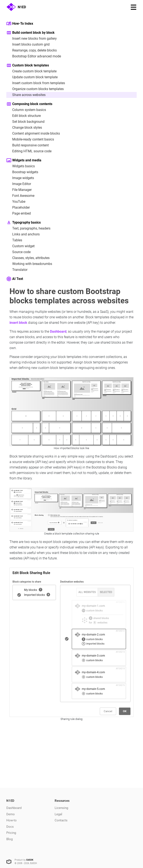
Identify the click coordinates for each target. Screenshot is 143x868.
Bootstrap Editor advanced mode (34, 56)
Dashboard (58, 331)
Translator (17, 270)
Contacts (61, 820)
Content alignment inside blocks (33, 134)
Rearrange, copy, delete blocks (32, 50)
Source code (18, 252)
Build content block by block (30, 33)
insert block (18, 323)
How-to (11, 820)
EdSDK (30, 860)
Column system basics (26, 110)
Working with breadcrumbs (29, 264)
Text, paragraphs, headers (28, 228)
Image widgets (20, 178)
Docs (10, 827)
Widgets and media (24, 160)
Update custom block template (32, 77)
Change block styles (24, 128)
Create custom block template (31, 71)
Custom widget (20, 246)
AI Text (15, 279)
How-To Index (20, 24)
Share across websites (26, 95)
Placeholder (18, 208)
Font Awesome (20, 196)
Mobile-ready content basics (30, 139)
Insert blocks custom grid (28, 45)
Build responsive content (28, 145)
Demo (11, 814)
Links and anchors (23, 234)
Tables (14, 240)
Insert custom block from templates (36, 83)
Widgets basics (21, 166)
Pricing (11, 833)
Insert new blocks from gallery (32, 39)
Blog (9, 839)
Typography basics (24, 223)
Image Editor (19, 184)
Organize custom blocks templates (35, 89)
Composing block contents (29, 104)
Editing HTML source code (29, 151)
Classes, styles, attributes (28, 258)
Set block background (25, 122)
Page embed (19, 213)
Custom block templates (28, 65)
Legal (58, 814)
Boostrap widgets (22, 172)
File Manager (19, 190)
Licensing (61, 808)
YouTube (16, 202)
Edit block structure (24, 116)
